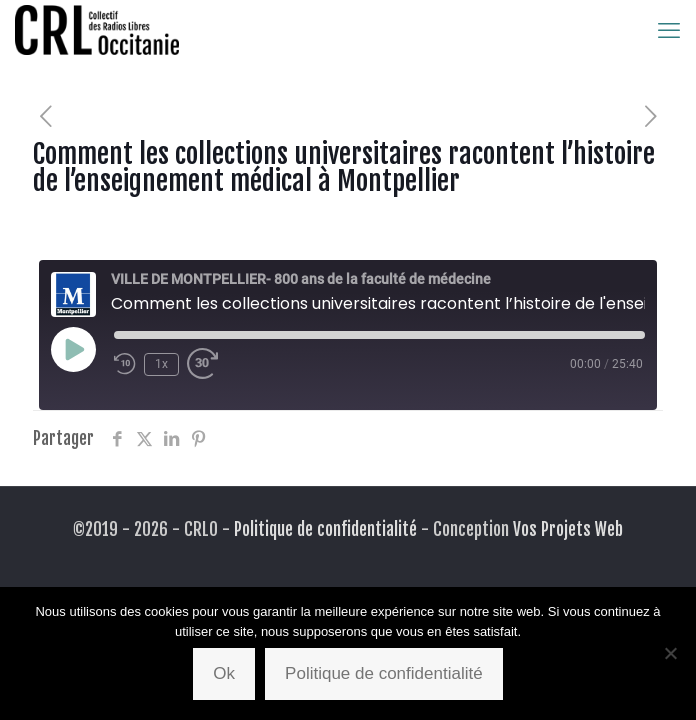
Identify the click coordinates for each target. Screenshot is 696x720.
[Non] (671, 653)
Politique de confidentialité (325, 529)
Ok (224, 673)
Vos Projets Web (568, 529)
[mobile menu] (669, 30)
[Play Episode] (73, 349)
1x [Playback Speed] (161, 364)
